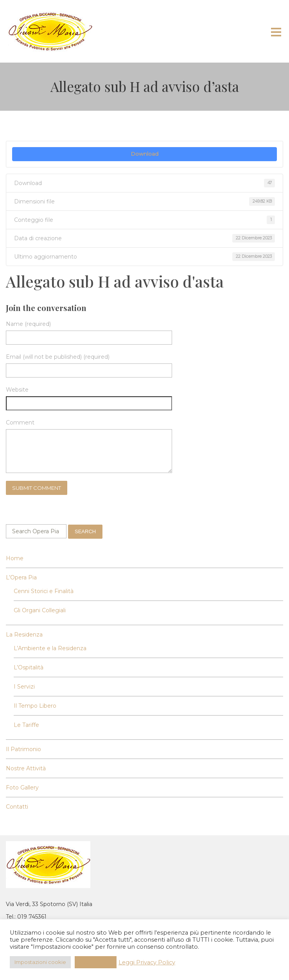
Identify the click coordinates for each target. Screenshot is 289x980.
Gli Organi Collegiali (40, 610)
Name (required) (28, 324)
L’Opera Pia (21, 577)
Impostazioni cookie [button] (40, 962)
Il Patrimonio (23, 749)
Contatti (17, 807)
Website (17, 390)
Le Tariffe (26, 725)
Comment (20, 423)
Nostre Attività (26, 768)
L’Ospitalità (29, 667)
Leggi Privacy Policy (147, 962)
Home (15, 558)
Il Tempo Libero (35, 706)
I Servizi (24, 687)
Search (85, 531)
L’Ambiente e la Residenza (50, 648)
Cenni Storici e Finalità (44, 591)
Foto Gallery (22, 788)
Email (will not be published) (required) (58, 357)
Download (145, 154)
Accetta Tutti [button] (96, 962)
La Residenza (24, 635)
